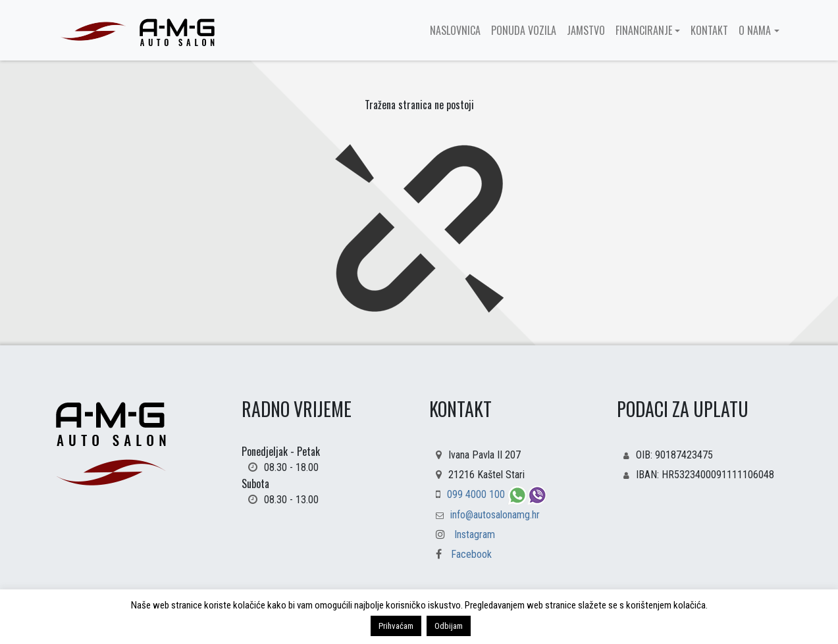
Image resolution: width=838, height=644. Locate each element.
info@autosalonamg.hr (495, 515)
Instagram (475, 534)
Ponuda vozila (524, 30)
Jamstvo (586, 30)
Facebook (460, 554)
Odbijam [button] (449, 626)
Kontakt (709, 30)
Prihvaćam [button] (396, 626)
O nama (755, 30)
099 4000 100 (477, 494)
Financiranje (644, 30)
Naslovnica (455, 30)
